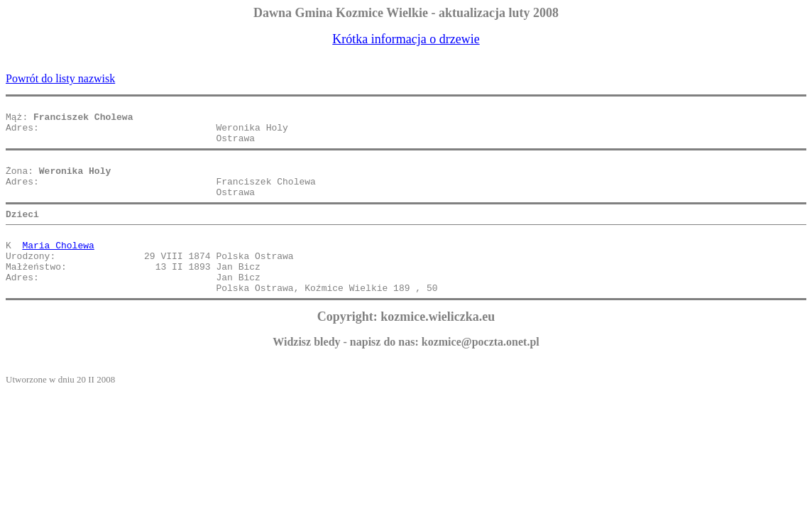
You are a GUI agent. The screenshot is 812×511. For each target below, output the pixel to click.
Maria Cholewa (58, 268)
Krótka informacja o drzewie (406, 39)
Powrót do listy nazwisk (60, 78)
